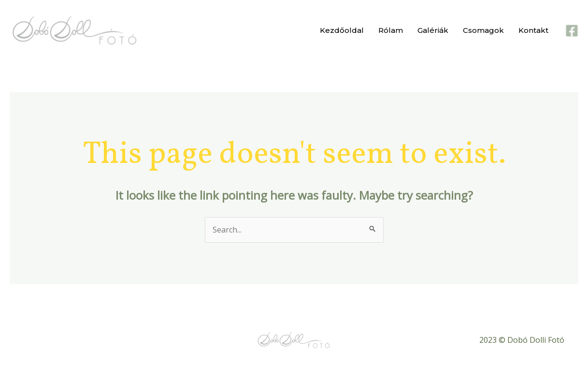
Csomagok (483, 30)
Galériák (433, 30)
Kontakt (533, 30)
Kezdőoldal (342, 30)
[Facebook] (572, 31)
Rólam (391, 30)
